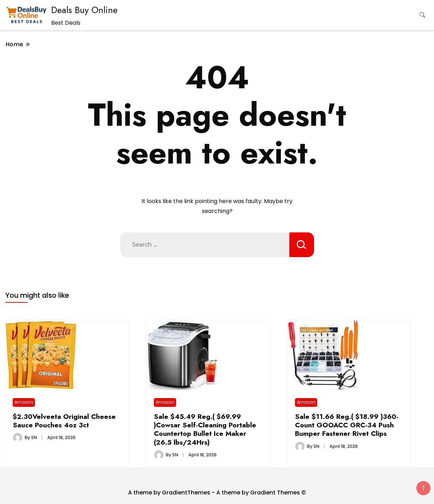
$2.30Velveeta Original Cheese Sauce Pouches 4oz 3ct (64, 421)
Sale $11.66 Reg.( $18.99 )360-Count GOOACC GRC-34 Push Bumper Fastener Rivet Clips (347, 425)
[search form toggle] (422, 15)
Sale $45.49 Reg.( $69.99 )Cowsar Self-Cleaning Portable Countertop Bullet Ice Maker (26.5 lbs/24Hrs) (205, 429)
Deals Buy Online (84, 10)
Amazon (24, 402)
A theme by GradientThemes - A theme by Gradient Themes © (217, 493)
